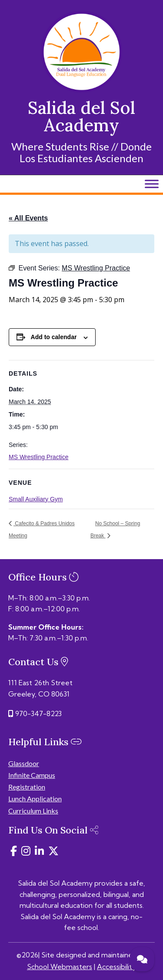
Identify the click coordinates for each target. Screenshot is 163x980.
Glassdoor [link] (24, 763)
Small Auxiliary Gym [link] (36, 499)
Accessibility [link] (116, 967)
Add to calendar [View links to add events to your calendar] (54, 337)
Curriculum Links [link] (33, 811)
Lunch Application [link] (35, 798)
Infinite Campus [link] (32, 775)
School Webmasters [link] (60, 967)
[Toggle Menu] (152, 184)
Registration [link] (27, 787)
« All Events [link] (28, 218)
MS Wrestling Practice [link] (38, 457)
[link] (82, 90)
